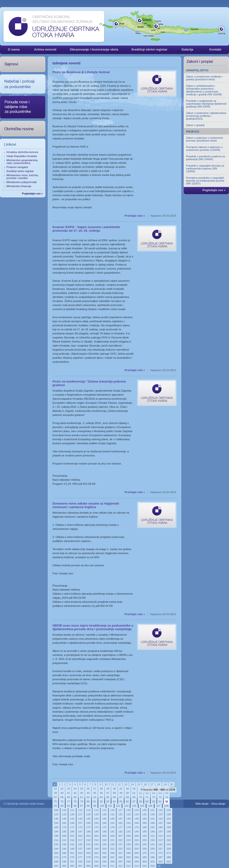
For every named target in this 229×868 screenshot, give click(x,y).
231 (72, 844)
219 (96, 840)
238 (128, 844)
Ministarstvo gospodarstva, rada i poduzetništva (22, 162)
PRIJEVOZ (193, 132)
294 (96, 862)
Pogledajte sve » (32, 194)
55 (160, 793)
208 (128, 836)
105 (142, 806)
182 (161, 827)
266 (112, 853)
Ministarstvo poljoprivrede (22, 182)
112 (80, 810)
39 (55, 793)
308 (88, 866)
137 (161, 814)
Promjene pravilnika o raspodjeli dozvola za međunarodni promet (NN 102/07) (205, 181)
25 (82, 789)
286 (153, 857)
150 (144, 819)
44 (88, 793)
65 (108, 797)
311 (112, 866)
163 (128, 823)
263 (88, 853)
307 (80, 866)
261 (72, 853)
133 (128, 814)
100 (102, 806)
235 (104, 844)
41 (68, 793)
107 (158, 806)
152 (161, 819)
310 (104, 866)
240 (144, 844)
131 (112, 814)
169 (56, 827)
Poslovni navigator (17, 167)
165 (144, 823)
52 (141, 793)
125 (64, 814)
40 (62, 793)
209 (137, 836)
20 (172, 784)
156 (72, 823)
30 (114, 789)
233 (88, 844)
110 (64, 810)
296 (112, 862)
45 (95, 793)
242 (161, 844)
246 (72, 849)
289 (56, 862)
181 (153, 827)
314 (137, 866)
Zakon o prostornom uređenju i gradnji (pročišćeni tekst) (204, 78)
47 (108, 793)
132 (120, 814)
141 (72, 819)
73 (160, 797)
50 (127, 793)
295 (104, 862)
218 (88, 840)
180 (144, 827)
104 (134, 806)
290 (64, 862)
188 (88, 832)
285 (144, 857)
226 (153, 840)
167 (161, 823)
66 (114, 797)
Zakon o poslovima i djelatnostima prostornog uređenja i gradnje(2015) (206, 116)
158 (88, 823)
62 (88, 797)
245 (64, 849)
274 (56, 857)
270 (144, 853)
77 (68, 802)
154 (56, 823)
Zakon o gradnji (195, 125)
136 (153, 814)
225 (144, 840)
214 (56, 840)
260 (64, 853)
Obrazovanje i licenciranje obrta (94, 49)
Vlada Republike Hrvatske (22, 156)
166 (153, 823)
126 (72, 814)
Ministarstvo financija (19, 186)
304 (56, 866)
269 (137, 853)
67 (121, 797)
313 (128, 866)
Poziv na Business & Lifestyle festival (81, 72)
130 (104, 814)
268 (128, 853)
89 (147, 802)
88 (141, 802)
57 (55, 797)
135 (144, 814)
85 (121, 802)
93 (55, 806)
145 (104, 819)
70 (141, 797)
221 (112, 840)
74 (167, 797)
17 (152, 784)
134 (137, 814)
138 (169, 814)
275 (64, 857)
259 (56, 853)
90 (154, 802)
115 (104, 810)
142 (80, 819)
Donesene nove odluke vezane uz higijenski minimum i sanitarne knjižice (86, 505)
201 (72, 836)
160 (104, 823)
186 (72, 832)
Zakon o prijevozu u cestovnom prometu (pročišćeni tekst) (205, 139)
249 (96, 849)
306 (72, 866)
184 (56, 832)
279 (96, 857)
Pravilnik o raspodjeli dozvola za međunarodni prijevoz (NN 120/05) (205, 168)
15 (139, 784)
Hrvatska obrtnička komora (22, 152)
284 (137, 857)
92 (167, 802)
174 (96, 827)
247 (80, 849)
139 (56, 819)
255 (144, 849)
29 (108, 789)
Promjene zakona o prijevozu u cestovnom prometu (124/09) (204, 148)
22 (62, 789)
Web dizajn (202, 804)
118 (128, 810)
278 (88, 857)
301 (153, 862)
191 (112, 832)
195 (144, 832)
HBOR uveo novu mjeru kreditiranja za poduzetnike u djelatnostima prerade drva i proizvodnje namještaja (93, 627)
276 (72, 857)
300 (144, 862)
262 (80, 853)
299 (137, 862)
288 (169, 857)
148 (128, 819)
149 (137, 819)
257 (161, 849)
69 (134, 797)
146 (112, 819)
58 (62, 797)
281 (112, 857)
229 (56, 844)
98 (88, 806)
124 (56, 814)
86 (127, 802)
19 (165, 784)
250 (104, 849)
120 (144, 810)
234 (96, 844)
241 (153, 844)
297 (120, 862)
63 (95, 797)
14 (132, 784)
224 (137, 840)
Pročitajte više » (135, 216)
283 (128, 857)
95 (68, 806)
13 (126, 784)
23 (68, 789)
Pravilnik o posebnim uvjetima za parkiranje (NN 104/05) (206, 158)
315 (144, 866)
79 (82, 802)
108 (166, 806)
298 (128, 862)
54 (154, 793)
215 (64, 840)
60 (75, 797)
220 (104, 840)
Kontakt (215, 49)
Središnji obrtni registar (149, 49)
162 (120, 823)
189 (96, 832)
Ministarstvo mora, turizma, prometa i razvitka (22, 177)
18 (158, 784)
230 (64, 844)
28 (101, 789)
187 (80, 832)
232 (80, 844)
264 (96, 853)
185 (64, 832)
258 (169, 849)
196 (153, 832)
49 (121, 793)
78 (75, 802)
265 (104, 853)
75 (55, 802)
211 (153, 836)
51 (134, 793)
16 (145, 784)
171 (72, 827)
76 (62, 802)
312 (120, 866)
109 (56, 810)
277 (80, 857)
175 (104, 827)
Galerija (187, 49)
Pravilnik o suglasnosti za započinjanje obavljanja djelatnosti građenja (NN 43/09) (206, 104)
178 (128, 827)
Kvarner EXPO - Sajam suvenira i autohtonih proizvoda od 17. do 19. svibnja (86, 229)
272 (161, 853)
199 (56, 836)
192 (120, 832)
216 (72, 840)
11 (113, 784)
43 (82, 793)
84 (114, 802)
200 (64, 836)
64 (101, 797)
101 (110, 806)
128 (88, 814)
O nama (14, 49)
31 (121, 789)
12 (119, 784)
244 (56, 849)
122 (161, 810)
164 (137, 823)
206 (112, 836)
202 (80, 836)
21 (55, 789)
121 (153, 810)
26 (88, 789)
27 (95, 789)
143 (88, 819)
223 (128, 840)
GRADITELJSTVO (197, 70)
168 (169, 823)
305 (64, 866)
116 (112, 810)
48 (114, 793)
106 (150, 806)
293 (88, 862)
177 (120, 827)
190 (104, 832)
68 (127, 797)
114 (96, 810)
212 (161, 836)
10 (106, 784)
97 (82, 806)
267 (120, 853)
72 (154, 797)
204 (96, 836)
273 (169, 853)
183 (169, 827)
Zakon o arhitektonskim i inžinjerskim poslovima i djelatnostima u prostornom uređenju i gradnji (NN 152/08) (204, 90)
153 (169, 819)
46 (101, 793)
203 (88, 836)
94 (62, 806)
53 (147, 793)
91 (160, 802)
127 (80, 814)
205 (104, 836)
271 (153, 853)
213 (169, 836)
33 (134, 789)
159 (96, 823)
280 (104, 857)
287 (161, 857)
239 (137, 844)
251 (112, 849)
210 (144, 836)
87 (134, 802)
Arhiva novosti (45, 49)
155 (64, 823)
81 (95, 802)
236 (112, 844)
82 (101, 802)
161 (112, 823)
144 (96, 819)
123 (169, 810)
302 (161, 862)
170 (64, 827)
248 (88, 849)
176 (112, 827)
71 (147, 797)
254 (137, 849)
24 (75, 789)
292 (80, 862)
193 (128, 832)
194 (137, 832)
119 (137, 810)
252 (120, 849)
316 (153, 866)
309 (96, 866)
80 (88, 802)
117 (120, 810)
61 (82, 797)
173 (88, 827)
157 (80, 823)
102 (118, 806)
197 (161, 832)
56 (167, 793)
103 (126, 806)
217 (80, 840)
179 (137, 827)
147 (120, 819)
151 (153, 819)
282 (120, 857)
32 (127, 789)
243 (169, 844)
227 (161, 840)
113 (88, 810)
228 (169, 840)
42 (75, 793)
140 (64, 819)
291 (72, 862)
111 (72, 810)
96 (75, 806)
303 (169, 862)
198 (169, 832)
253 (128, 849)
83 (108, 802)
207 (120, 836)
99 (95, 806)
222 (120, 840)
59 (68, 797)
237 (120, 844)
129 (96, 814)
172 (80, 827)
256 (153, 849)
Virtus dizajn (218, 804)
